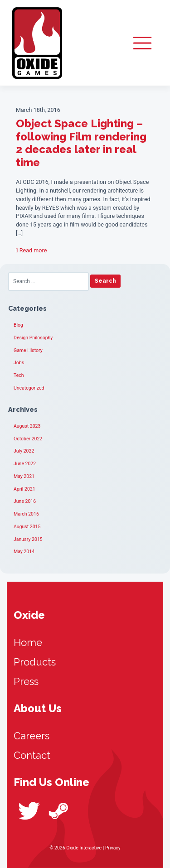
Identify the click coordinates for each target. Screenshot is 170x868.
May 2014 (24, 552)
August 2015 (27, 527)
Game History (28, 350)
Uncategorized (29, 388)
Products (35, 662)
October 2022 (28, 439)
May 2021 (24, 476)
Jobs (19, 363)
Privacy (113, 848)
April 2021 (24, 489)
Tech (19, 375)
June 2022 (25, 464)
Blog (18, 325)
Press (26, 681)
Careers (32, 736)
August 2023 (27, 426)
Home (28, 642)
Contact (32, 755)
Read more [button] (31, 250)
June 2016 (25, 501)
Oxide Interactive (37, 43)
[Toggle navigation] (142, 43)
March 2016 (26, 514)
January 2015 (28, 539)
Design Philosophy (33, 338)
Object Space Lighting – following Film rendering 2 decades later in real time (81, 143)
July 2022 (24, 451)
